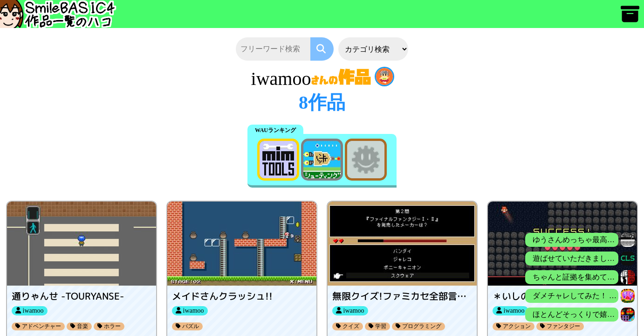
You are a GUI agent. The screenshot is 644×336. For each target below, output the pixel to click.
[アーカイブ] (630, 18)
